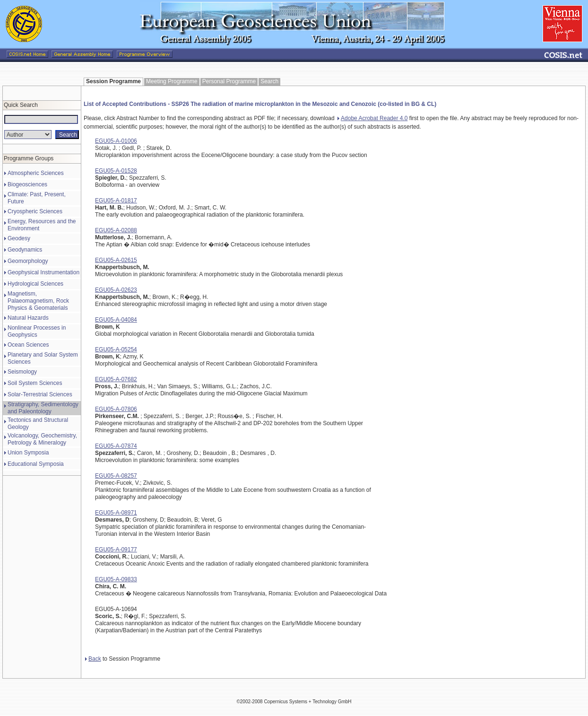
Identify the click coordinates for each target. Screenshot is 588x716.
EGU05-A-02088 (116, 230)
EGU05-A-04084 (116, 320)
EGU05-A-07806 (116, 409)
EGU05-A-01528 (116, 171)
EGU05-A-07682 (116, 379)
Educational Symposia (36, 464)
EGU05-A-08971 (116, 513)
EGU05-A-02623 (116, 290)
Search (269, 81)
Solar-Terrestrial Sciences (40, 394)
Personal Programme (229, 81)
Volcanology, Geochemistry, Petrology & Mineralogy (42, 439)
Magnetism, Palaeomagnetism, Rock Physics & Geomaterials (38, 301)
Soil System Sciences (35, 383)
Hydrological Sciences (35, 284)
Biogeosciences (27, 184)
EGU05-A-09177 (116, 550)
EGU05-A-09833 (116, 579)
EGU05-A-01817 (116, 201)
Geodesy (19, 238)
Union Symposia (28, 453)
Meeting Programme (172, 81)
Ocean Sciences (28, 345)
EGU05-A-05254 (116, 349)
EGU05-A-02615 (116, 260)
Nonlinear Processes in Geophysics (37, 331)
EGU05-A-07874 (116, 446)
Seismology (22, 372)
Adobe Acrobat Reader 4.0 (372, 118)
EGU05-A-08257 (116, 476)
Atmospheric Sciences (36, 173)
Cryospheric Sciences (35, 211)
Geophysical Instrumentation (43, 272)
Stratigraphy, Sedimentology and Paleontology (43, 408)
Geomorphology (28, 261)
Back (93, 659)
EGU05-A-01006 (116, 141)
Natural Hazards (28, 318)
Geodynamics (25, 250)
